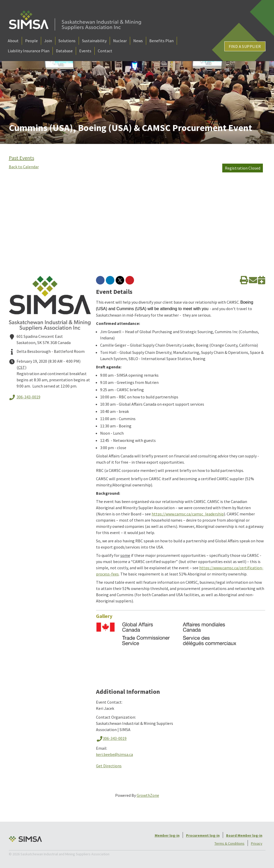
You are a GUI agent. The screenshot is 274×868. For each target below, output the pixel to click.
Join (48, 41)
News (138, 41)
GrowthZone (148, 795)
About (13, 41)
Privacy (257, 843)
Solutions (67, 41)
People (31, 41)
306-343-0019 (25, 397)
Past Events (21, 158)
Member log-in (167, 835)
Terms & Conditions (229, 843)
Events (85, 51)
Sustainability (94, 41)
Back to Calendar (24, 167)
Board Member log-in (244, 835)
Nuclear (120, 41)
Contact (105, 51)
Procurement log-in (203, 835)
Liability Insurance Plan (29, 51)
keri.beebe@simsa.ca (114, 754)
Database (64, 51)
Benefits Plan (161, 41)
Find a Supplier (245, 46)
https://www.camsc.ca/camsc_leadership (188, 514)
